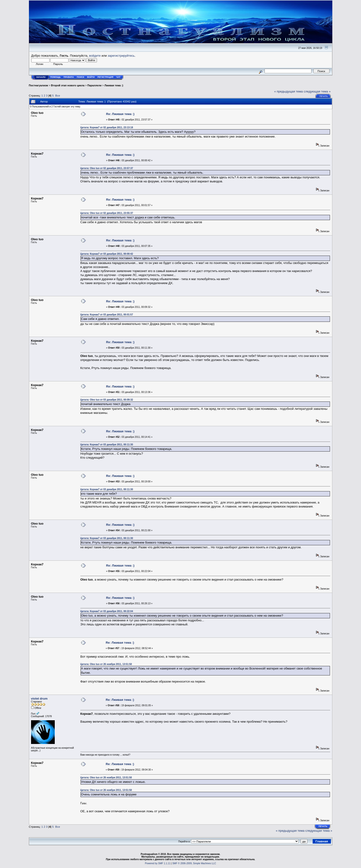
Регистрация (105, 77)
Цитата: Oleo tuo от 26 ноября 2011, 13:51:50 (106, 664)
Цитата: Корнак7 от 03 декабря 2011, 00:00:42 (107, 254)
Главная (322, 841)
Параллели (95, 85)
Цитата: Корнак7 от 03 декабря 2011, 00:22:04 (107, 611)
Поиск (81, 77)
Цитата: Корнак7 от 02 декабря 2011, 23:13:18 (107, 127)
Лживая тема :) (114, 85)
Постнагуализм (39, 85)
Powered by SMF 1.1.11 (158, 863)
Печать (323, 96)
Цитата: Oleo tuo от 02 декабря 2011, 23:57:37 (107, 168)
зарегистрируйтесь (121, 56)
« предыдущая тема (289, 91)
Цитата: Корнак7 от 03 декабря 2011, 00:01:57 (107, 315)
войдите (95, 56)
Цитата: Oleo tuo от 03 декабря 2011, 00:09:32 (107, 400)
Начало (41, 77)
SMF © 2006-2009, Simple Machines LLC (194, 863)
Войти (91, 77)
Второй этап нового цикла (68, 85)
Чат (118, 77)
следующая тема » (317, 91)
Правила (69, 77)
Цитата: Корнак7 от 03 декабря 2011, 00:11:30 (107, 445)
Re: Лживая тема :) (120, 114)
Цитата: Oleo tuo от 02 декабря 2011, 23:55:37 (107, 213)
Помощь (55, 77)
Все (58, 95)
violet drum (39, 699)
